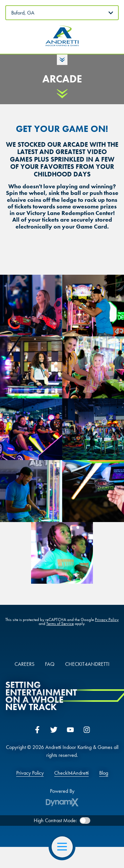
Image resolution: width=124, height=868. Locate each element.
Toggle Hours (62, 60)
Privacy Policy (107, 620)
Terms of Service (60, 623)
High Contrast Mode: (55, 820)
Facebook (37, 730)
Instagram (87, 730)
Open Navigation (65, 847)
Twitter (54, 730)
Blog (104, 773)
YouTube (70, 730)
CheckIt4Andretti (71, 773)
